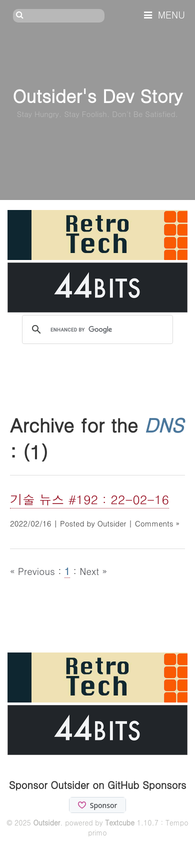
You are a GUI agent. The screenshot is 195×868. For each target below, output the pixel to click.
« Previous (34, 571)
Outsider (46, 822)
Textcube (120, 822)
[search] (96, 330)
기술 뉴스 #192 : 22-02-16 (89, 499)
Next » (93, 571)
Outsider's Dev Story (97, 95)
